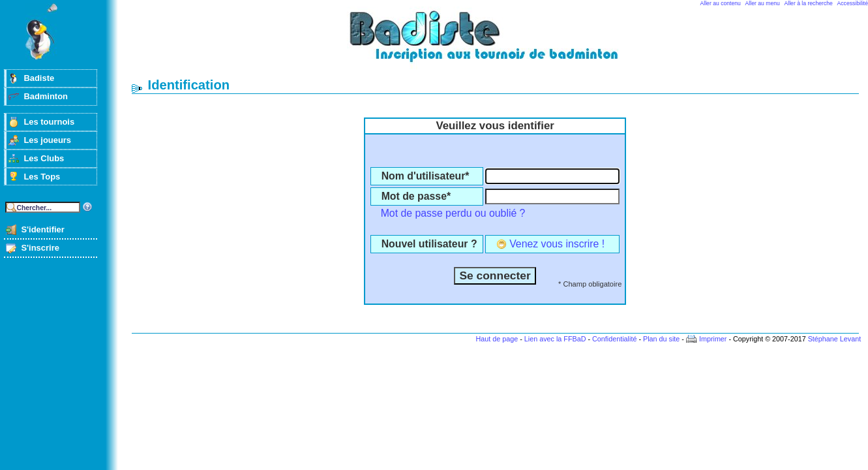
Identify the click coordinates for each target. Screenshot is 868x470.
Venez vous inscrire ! (557, 244)
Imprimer (713, 339)
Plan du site (661, 339)
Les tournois (49, 122)
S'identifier (42, 229)
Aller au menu (763, 3)
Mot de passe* (416, 196)
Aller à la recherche (809, 3)
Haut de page (497, 339)
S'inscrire (40, 248)
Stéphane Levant (835, 339)
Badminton (46, 96)
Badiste (39, 78)
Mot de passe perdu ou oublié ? (453, 213)
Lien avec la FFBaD (555, 339)
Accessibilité (853, 3)
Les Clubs (44, 158)
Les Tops (42, 177)
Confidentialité (614, 339)
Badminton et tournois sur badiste (500, 43)
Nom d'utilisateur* (426, 176)
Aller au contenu (721, 3)
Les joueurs (47, 140)
